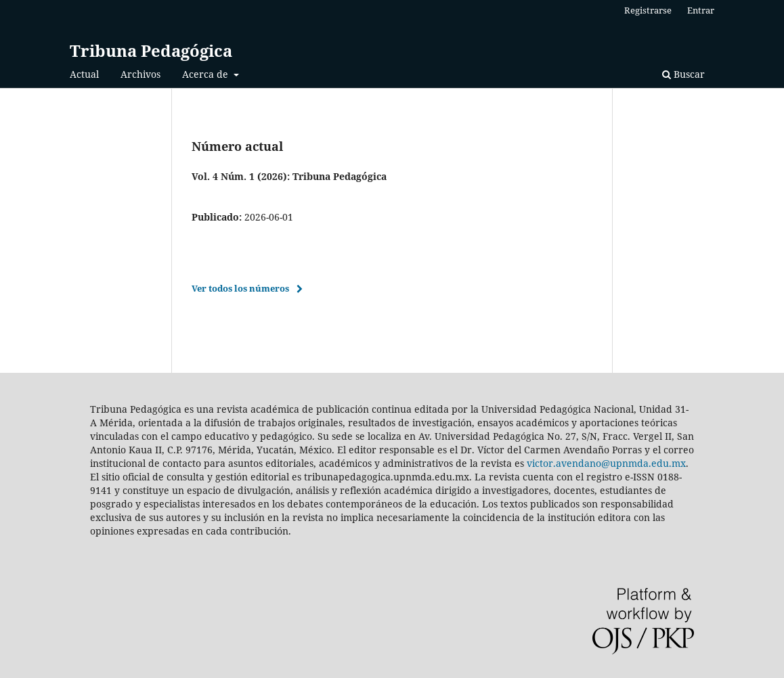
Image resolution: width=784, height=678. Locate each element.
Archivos (140, 74)
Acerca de (206, 74)
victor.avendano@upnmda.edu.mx (606, 463)
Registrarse (648, 10)
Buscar (683, 74)
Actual (84, 74)
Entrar (701, 10)
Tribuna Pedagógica (151, 50)
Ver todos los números (240, 288)
